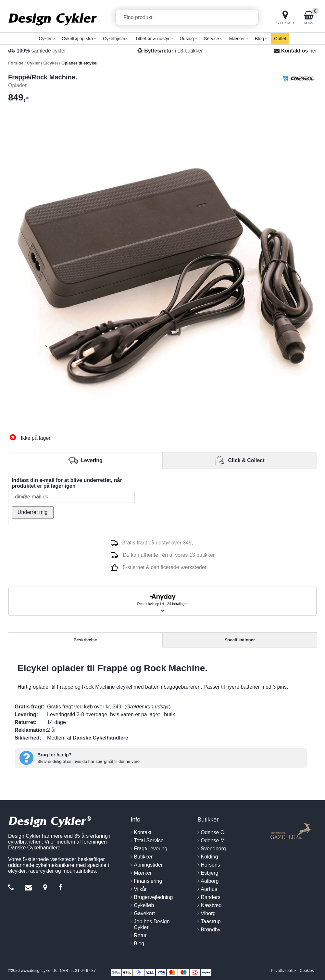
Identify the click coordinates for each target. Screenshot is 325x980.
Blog (139, 944)
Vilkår (140, 889)
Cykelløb (144, 905)
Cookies (307, 971)
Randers (210, 897)
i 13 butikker (174, 51)
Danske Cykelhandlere (100, 738)
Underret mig (32, 512)
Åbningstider (148, 865)
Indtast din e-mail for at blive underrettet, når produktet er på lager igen (67, 483)
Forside (16, 63)
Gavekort (144, 913)
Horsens (210, 865)
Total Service (149, 840)
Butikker (143, 857)
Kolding (209, 857)
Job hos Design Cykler (152, 924)
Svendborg (213, 849)
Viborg (208, 913)
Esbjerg (209, 873)
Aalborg (210, 881)
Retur (140, 935)
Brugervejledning (153, 897)
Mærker (143, 873)
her (313, 51)
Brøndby (210, 930)
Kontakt (143, 832)
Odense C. (213, 832)
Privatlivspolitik (284, 971)
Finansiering (148, 881)
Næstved (211, 905)
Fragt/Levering (150, 849)
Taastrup (211, 922)
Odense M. (213, 840)
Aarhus (209, 889)
